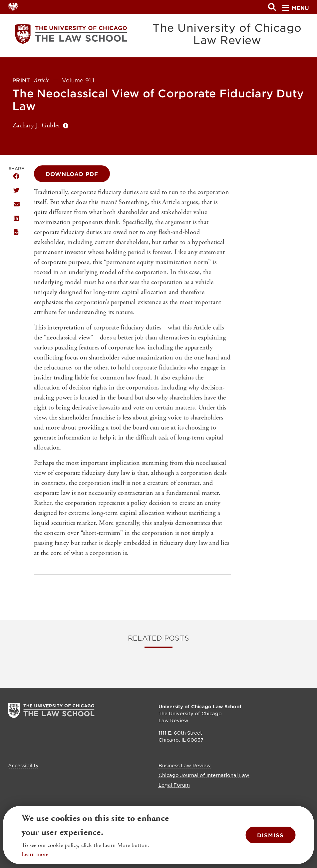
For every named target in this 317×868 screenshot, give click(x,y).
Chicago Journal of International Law (204, 775)
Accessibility (23, 765)
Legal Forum (174, 785)
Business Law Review (185, 765)
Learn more (35, 854)
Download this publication (16, 232)
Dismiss (270, 835)
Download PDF (72, 174)
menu (296, 8)
